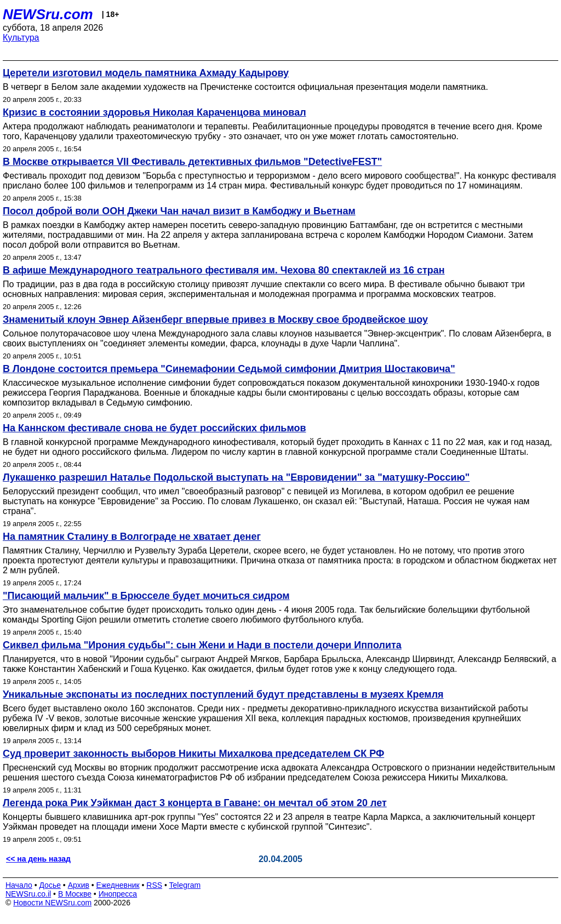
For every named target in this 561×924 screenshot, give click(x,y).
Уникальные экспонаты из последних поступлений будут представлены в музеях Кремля (223, 694)
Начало (19, 885)
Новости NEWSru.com (52, 903)
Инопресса (118, 894)
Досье (50, 885)
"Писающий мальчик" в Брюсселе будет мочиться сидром (146, 596)
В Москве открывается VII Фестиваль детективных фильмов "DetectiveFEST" (192, 162)
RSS (154, 885)
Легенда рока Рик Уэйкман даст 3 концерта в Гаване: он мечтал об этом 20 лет (195, 803)
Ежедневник (118, 885)
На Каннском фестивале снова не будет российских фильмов (154, 428)
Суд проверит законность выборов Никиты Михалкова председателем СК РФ (193, 754)
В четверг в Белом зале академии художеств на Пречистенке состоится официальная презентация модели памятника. (245, 87)
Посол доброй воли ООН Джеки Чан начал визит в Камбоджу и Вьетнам (179, 211)
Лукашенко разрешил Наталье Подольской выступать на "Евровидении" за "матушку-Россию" (236, 477)
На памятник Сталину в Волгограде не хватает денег (132, 537)
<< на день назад (38, 859)
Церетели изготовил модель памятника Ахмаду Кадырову (146, 73)
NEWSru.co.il (28, 894)
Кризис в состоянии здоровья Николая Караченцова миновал (154, 112)
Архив (79, 885)
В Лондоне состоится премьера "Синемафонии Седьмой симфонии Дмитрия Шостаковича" (229, 369)
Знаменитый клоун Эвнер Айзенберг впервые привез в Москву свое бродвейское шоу (215, 320)
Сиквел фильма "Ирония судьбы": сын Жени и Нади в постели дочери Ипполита (202, 645)
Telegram (185, 885)
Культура (21, 38)
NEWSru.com (48, 14)
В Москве (75, 894)
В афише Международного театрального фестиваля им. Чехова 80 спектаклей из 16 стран (224, 270)
